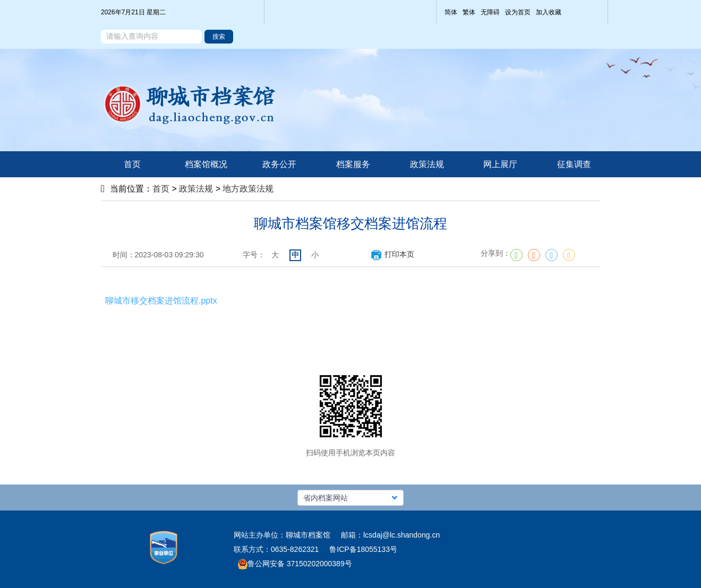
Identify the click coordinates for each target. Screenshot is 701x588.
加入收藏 (549, 12)
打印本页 (392, 254)
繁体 (469, 12)
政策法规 (196, 189)
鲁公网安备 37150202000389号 (295, 564)
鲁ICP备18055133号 (363, 549)
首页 (161, 189)
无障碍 (490, 12)
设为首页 (518, 12)
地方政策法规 (248, 189)
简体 (451, 12)
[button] (350, 498)
